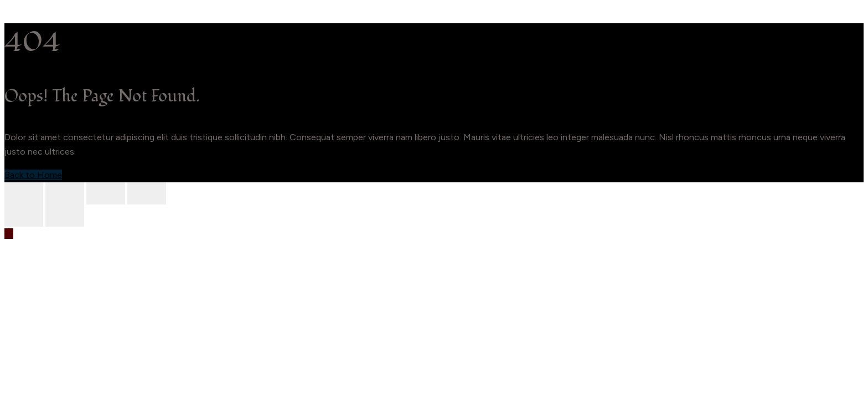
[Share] (106, 193)
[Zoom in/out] (24, 193)
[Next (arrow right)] (65, 216)
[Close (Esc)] (147, 193)
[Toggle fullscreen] (65, 193)
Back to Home (33, 175)
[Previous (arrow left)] (24, 216)
